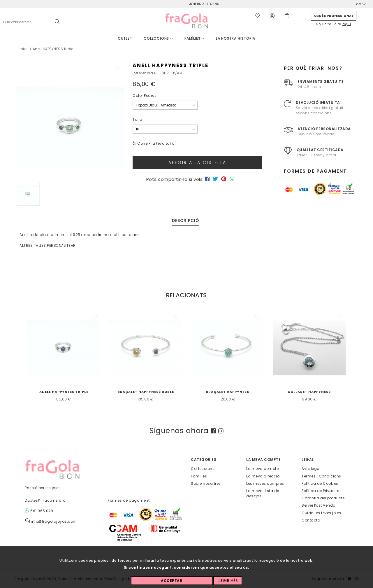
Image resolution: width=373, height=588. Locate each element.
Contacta (311, 520)
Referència (143, 73)
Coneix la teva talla (156, 143)
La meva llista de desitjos (263, 493)
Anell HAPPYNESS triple (64, 392)
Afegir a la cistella (197, 162)
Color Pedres (145, 96)
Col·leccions (203, 469)
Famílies (194, 38)
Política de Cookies (320, 483)
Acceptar (171, 581)
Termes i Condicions (321, 476)
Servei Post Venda (319, 505)
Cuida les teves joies (321, 513)
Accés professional (334, 16)
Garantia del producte (323, 498)
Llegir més (228, 581)
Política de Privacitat (321, 491)
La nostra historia (236, 38)
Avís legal (311, 469)
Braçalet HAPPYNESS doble (146, 392)
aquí (347, 24)
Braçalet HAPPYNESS (227, 392)
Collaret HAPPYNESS (309, 392)
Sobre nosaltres (206, 483)
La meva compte (262, 469)
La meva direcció (263, 476)
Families (199, 476)
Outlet (125, 38)
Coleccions (158, 38)
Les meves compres (265, 483)
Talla (138, 119)
